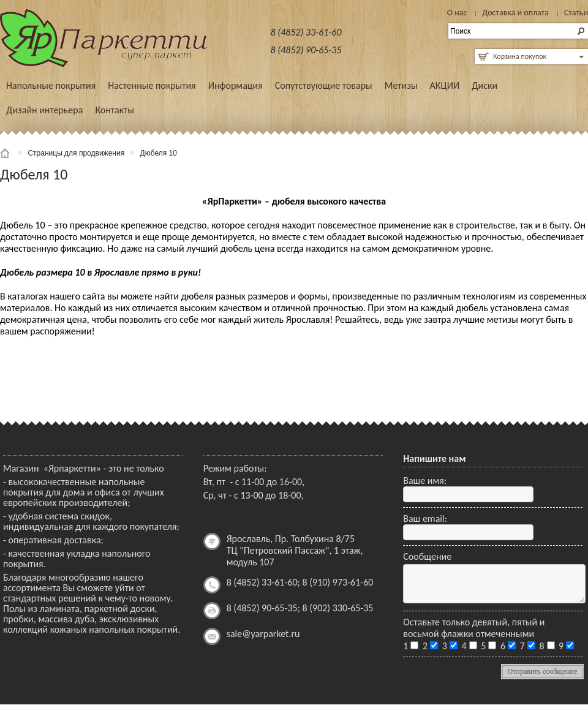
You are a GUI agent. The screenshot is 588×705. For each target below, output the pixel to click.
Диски (484, 85)
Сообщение (427, 556)
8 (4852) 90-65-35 (306, 50)
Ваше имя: (425, 481)
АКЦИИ (445, 85)
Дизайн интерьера (44, 110)
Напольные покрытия (51, 85)
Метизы (401, 85)
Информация (236, 85)
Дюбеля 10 (159, 153)
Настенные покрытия (152, 85)
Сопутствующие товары (324, 85)
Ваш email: (425, 518)
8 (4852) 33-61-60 (306, 32)
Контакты (115, 110)
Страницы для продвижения (76, 153)
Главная (6, 153)
